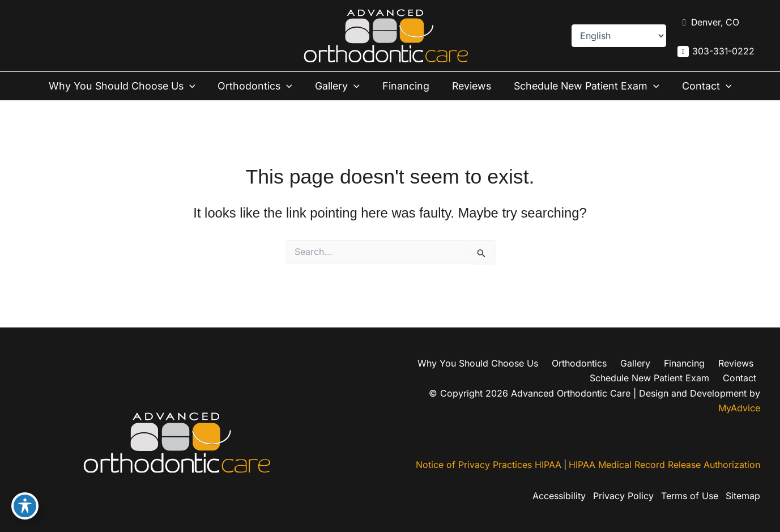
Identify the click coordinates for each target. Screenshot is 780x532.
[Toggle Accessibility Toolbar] (25, 507)
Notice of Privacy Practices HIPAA (487, 466)
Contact (705, 86)
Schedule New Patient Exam (585, 86)
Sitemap (743, 496)
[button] (193, 86)
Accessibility (556, 496)
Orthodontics (257, 86)
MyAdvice (739, 408)
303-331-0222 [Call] (723, 52)
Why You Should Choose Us (125, 86)
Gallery (338, 86)
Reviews (469, 86)
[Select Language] (618, 36)
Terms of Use (689, 496)
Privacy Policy (621, 496)
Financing (404, 86)
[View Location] (708, 23)
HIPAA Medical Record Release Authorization (664, 466)
